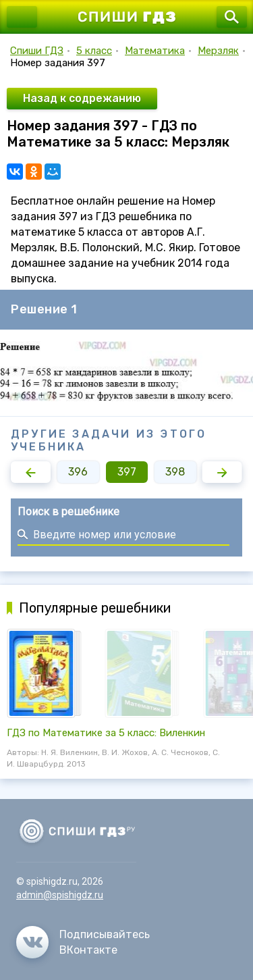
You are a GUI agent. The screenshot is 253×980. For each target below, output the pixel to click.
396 (78, 472)
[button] (31, 472)
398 (175, 472)
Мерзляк (218, 51)
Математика (155, 51)
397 (127, 472)
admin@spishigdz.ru (60, 895)
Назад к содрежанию (82, 98)
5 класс (94, 51)
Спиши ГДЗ (37, 51)
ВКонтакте (88, 950)
